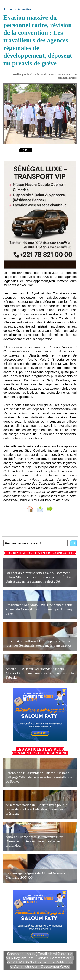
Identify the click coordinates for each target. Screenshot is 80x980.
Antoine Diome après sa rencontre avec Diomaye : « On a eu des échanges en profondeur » (34, 841)
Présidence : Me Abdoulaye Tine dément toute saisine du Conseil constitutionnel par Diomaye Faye (40, 609)
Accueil (8, 9)
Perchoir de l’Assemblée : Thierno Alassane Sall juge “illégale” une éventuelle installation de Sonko (39, 777)
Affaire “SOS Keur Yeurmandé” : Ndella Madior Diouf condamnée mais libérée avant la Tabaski (40, 673)
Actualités (25, 9)
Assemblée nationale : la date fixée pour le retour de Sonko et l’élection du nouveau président (36, 809)
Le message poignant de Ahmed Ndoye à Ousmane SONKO (35, 875)
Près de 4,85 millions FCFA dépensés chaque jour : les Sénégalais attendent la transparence (39, 643)
